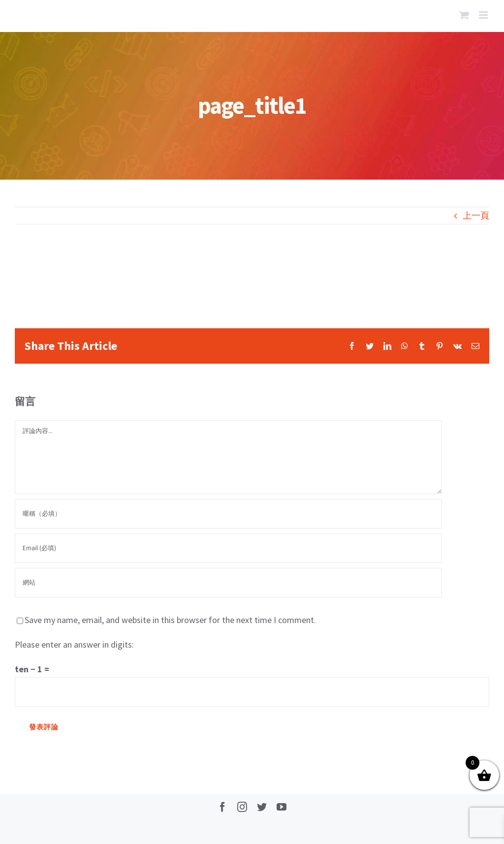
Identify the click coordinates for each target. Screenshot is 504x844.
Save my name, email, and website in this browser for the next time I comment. (170, 620)
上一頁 (476, 215)
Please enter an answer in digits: (74, 644)
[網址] (228, 583)
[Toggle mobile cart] (464, 15)
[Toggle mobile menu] (484, 15)
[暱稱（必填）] (228, 514)
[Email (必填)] (228, 548)
